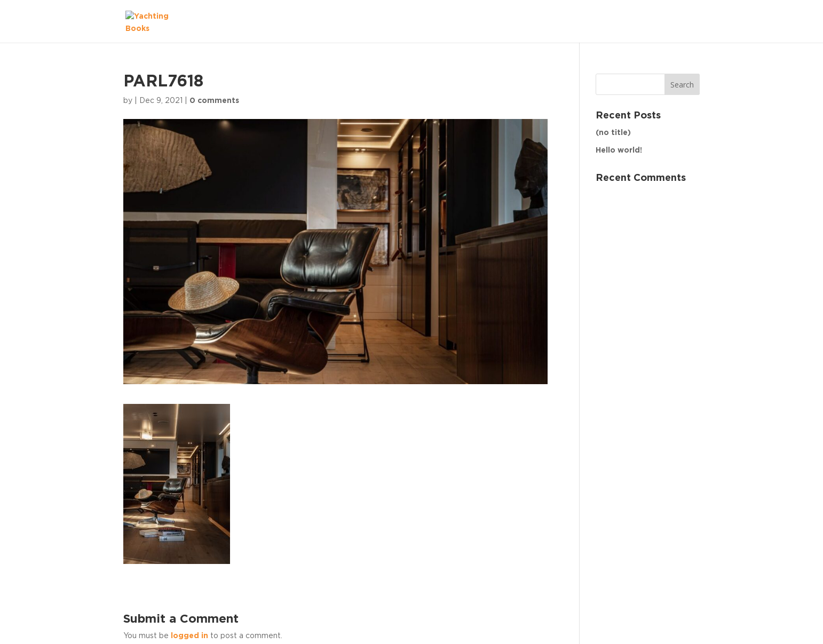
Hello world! (619, 150)
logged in (189, 636)
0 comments (214, 101)
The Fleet (670, 21)
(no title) (613, 133)
